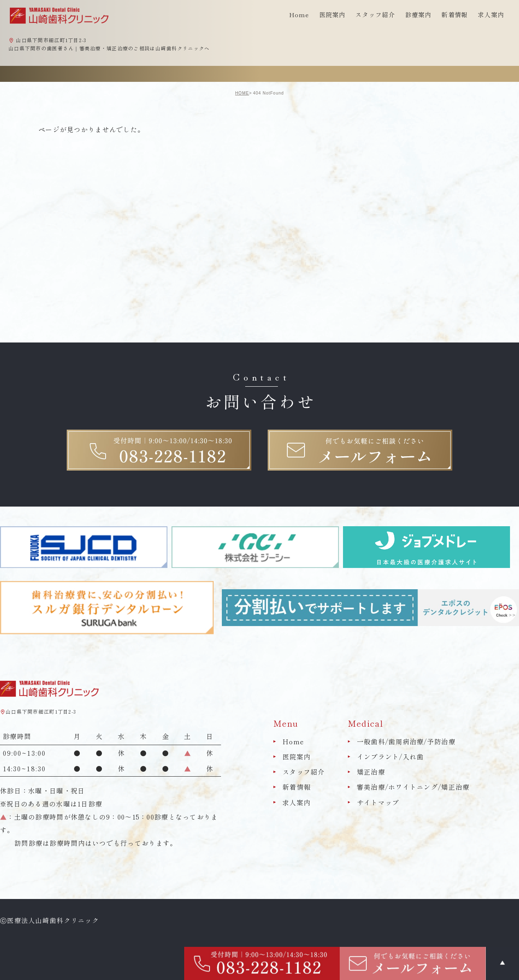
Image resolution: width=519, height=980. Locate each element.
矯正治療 (371, 772)
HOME (242, 93)
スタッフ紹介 (304, 772)
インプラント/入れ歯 (390, 757)
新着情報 (455, 15)
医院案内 (297, 757)
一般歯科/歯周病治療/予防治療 (406, 741)
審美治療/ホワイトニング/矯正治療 (413, 787)
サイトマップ (378, 802)
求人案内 (491, 15)
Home (299, 15)
